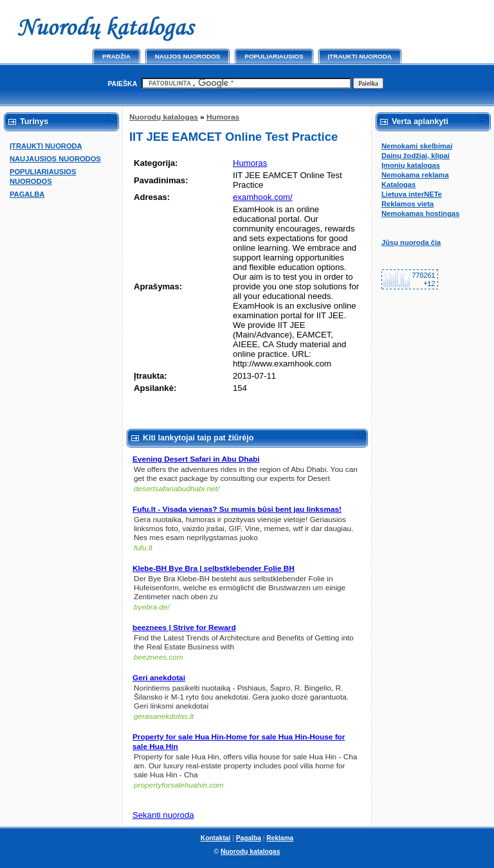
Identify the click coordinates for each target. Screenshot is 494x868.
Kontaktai (216, 838)
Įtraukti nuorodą (360, 56)
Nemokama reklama (415, 175)
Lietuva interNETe (412, 194)
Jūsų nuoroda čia (411, 242)
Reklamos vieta (407, 204)
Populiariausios (274, 56)
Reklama (280, 838)
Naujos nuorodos (188, 56)
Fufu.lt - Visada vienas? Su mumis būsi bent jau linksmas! (237, 509)
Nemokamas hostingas (420, 213)
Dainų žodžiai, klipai (416, 156)
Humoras (223, 117)
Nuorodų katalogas (164, 117)
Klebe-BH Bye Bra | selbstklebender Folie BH (214, 568)
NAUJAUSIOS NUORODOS (55, 159)
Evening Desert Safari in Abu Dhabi (196, 459)
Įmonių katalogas (411, 165)
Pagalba (249, 838)
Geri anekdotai (159, 678)
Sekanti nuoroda (163, 815)
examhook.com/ (263, 197)
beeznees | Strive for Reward (184, 628)
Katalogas (398, 185)
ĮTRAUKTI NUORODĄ (46, 146)
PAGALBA (27, 194)
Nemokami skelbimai (417, 146)
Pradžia (116, 56)
